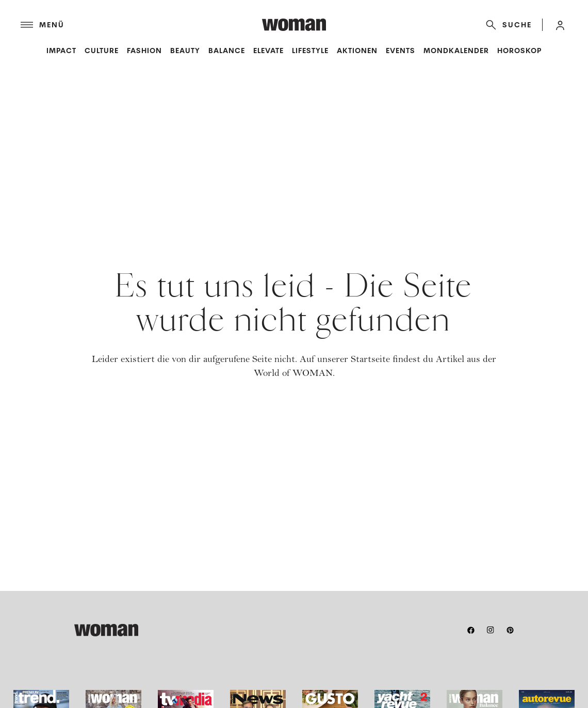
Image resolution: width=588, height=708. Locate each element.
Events (401, 51)
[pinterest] (510, 630)
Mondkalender (456, 51)
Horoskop (519, 51)
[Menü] (141, 25)
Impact (61, 51)
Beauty (185, 51)
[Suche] (507, 25)
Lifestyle (310, 51)
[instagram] (491, 630)
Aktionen (357, 51)
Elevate (268, 51)
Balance (227, 51)
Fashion (144, 51)
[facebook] (471, 630)
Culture (102, 51)
